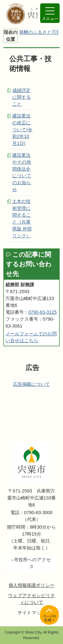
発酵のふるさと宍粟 (40, 32)
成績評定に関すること (22, 97)
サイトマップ (32, 613)
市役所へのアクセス (33, 563)
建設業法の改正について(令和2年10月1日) (22, 130)
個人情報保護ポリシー (32, 585)
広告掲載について (32, 384)
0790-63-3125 (42, 312)
